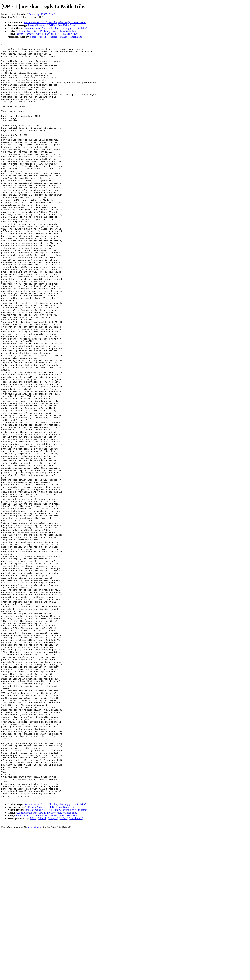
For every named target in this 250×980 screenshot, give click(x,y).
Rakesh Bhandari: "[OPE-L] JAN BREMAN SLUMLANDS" (47, 34)
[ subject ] (53, 37)
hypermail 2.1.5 (34, 976)
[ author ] (64, 37)
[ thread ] (43, 37)
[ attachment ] (76, 37)
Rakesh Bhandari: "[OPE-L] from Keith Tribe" (52, 25)
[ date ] (34, 37)
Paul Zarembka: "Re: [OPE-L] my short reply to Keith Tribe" (55, 22)
